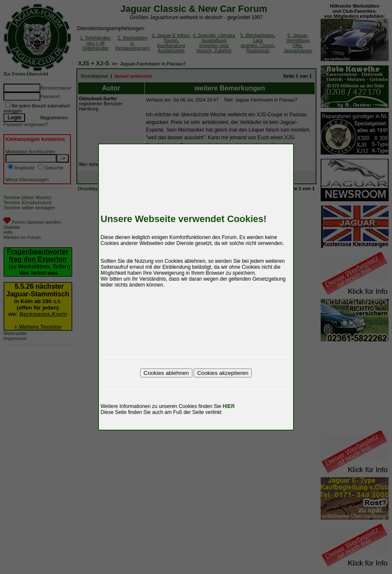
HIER (229, 406)
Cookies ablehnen (166, 373)
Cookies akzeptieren (223, 373)
